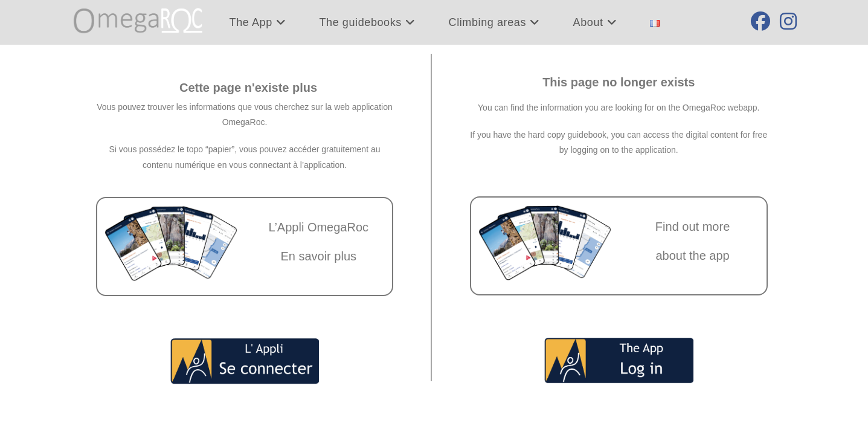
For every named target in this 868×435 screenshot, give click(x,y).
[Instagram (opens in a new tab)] (788, 21)
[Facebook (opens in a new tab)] (760, 21)
